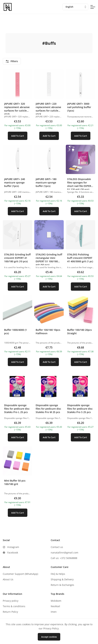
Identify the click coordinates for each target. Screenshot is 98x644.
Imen (54, 612)
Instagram (13, 547)
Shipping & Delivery (62, 579)
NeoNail (55, 606)
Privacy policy (11, 601)
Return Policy (10, 612)
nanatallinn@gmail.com (64, 553)
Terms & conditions (14, 606)
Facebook (13, 553)
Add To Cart (18, 136)
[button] (17, 106)
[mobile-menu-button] (93, 7)
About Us (8, 579)
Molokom (56, 601)
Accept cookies (49, 637)
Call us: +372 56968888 (64, 558)
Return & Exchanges (62, 585)
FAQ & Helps (58, 574)
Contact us (57, 547)
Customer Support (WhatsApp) (20, 574)
